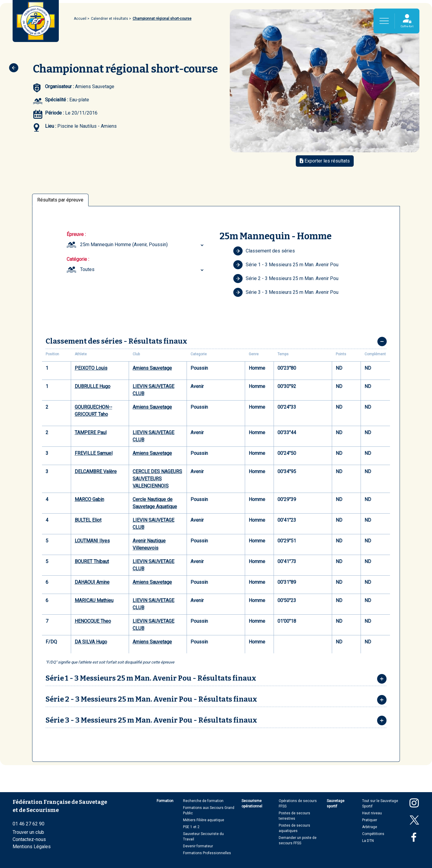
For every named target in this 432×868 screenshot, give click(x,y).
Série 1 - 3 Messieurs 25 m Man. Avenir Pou (286, 265)
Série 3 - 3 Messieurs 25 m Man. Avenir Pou (286, 292)
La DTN (368, 841)
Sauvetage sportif (336, 804)
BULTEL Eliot (88, 520)
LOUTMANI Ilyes (92, 541)
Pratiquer (370, 820)
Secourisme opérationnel (252, 804)
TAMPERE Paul (91, 433)
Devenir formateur (198, 846)
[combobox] (143, 245)
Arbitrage (370, 827)
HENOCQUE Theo (93, 621)
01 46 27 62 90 (28, 824)
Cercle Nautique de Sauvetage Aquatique (155, 503)
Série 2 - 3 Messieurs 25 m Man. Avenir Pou (286, 279)
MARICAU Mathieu (94, 600)
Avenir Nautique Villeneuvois (149, 544)
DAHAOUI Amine (92, 582)
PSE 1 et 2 (191, 827)
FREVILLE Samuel (94, 453)
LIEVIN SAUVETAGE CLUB (153, 390)
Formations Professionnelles (207, 853)
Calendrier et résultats (109, 19)
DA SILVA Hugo (91, 642)
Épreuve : (76, 234)
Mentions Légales (32, 847)
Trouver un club (28, 832)
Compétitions (373, 834)
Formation (165, 801)
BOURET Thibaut (92, 561)
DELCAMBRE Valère (96, 471)
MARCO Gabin (89, 499)
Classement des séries (264, 251)
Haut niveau (372, 813)
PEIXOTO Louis (91, 368)
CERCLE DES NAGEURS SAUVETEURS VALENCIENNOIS (157, 479)
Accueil (80, 19)
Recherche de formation (203, 801)
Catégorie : (78, 259)
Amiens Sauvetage (152, 368)
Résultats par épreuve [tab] (60, 200)
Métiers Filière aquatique (204, 820)
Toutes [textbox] (87, 269)
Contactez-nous (29, 839)
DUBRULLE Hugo (93, 386)
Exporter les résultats (325, 161)
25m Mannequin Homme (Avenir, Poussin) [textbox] (124, 245)
